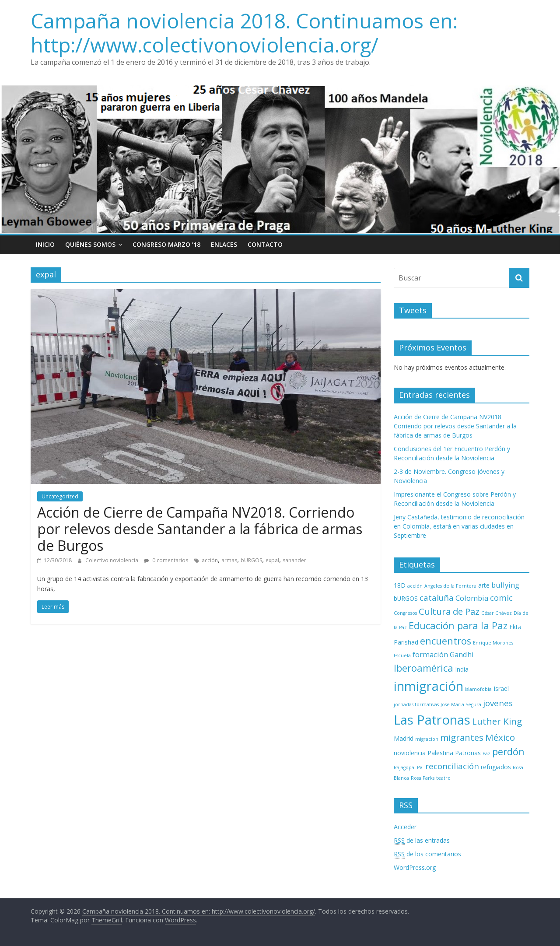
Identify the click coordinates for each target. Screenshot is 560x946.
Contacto (265, 244)
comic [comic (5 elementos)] (501, 597)
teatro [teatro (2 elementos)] (443, 778)
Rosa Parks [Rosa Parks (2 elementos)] (423, 778)
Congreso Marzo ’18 (166, 244)
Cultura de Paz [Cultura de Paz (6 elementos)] (449, 611)
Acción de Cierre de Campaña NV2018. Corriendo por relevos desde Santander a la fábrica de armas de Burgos (200, 529)
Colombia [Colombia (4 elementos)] (472, 598)
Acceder (405, 827)
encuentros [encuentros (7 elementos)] (446, 641)
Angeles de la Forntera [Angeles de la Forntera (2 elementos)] (450, 586)
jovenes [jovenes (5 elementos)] (498, 703)
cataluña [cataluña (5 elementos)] (437, 597)
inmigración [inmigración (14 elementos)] (429, 686)
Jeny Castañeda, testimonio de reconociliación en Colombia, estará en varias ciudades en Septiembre (459, 526)
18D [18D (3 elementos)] (400, 585)
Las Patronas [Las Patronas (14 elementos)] (432, 720)
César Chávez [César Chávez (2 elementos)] (497, 613)
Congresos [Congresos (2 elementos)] (405, 613)
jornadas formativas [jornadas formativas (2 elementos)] (416, 704)
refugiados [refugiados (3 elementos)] (496, 767)
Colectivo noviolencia (112, 560)
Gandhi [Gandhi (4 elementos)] (462, 654)
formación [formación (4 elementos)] (430, 654)
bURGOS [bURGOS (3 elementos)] (406, 598)
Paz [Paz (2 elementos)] (486, 753)
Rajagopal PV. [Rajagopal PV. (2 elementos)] (409, 767)
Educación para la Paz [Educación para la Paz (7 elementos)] (458, 625)
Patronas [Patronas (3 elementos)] (468, 753)
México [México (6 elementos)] (500, 737)
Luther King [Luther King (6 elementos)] (497, 721)
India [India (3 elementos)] (462, 669)
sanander (294, 560)
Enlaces (224, 244)
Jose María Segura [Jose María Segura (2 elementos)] (461, 704)
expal (272, 560)
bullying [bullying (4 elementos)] (505, 585)
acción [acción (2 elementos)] (415, 586)
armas (229, 560)
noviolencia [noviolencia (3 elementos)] (410, 753)
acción (210, 560)
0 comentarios (166, 560)
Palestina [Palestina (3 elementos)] (440, 753)
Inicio (45, 244)
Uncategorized (60, 496)
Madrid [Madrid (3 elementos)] (404, 738)
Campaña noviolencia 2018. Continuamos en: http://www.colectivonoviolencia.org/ (244, 33)
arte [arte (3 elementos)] (484, 585)
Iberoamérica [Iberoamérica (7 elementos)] (423, 668)
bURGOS (251, 560)
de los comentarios (427, 854)
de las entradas (422, 841)
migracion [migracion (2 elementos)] (427, 739)
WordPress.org (415, 867)
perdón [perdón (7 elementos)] (508, 752)
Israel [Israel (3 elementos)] (501, 688)
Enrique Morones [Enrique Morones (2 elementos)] (493, 643)
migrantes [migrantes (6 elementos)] (462, 737)
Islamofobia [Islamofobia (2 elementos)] (478, 689)
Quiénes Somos (90, 244)
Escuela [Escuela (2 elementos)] (402, 655)
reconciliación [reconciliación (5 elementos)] (452, 766)
